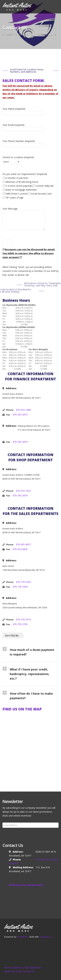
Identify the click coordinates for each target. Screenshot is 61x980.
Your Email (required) (23, 127)
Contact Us (29, 971)
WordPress (23, 937)
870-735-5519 (23, 619)
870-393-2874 (20, 415)
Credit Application (32, 968)
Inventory (17, 968)
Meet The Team (13, 971)
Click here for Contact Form (26, 885)
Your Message (24, 219)
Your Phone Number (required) (23, 143)
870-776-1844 (20, 587)
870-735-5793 (20, 624)
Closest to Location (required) (18, 159)
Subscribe (10, 833)
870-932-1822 (23, 491)
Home (7, 968)
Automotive (45, 937)
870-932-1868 (23, 410)
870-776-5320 (23, 582)
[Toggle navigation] (54, 6)
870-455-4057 (23, 544)
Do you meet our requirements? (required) (28, 186)
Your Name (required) (23, 111)
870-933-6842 (20, 549)
